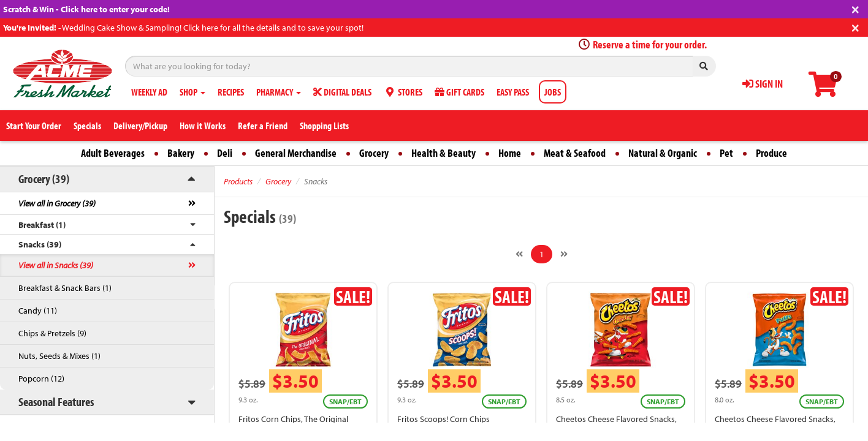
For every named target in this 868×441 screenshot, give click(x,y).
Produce (771, 153)
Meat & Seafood (575, 153)
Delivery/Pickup (140, 126)
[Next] (564, 254)
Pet (726, 153)
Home (510, 153)
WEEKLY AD (149, 92)
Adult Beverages (113, 153)
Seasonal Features (56, 401)
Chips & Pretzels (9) (52, 333)
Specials (87, 126)
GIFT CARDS (459, 92)
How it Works (203, 126)
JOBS (553, 92)
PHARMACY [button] (279, 92)
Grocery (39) (44, 179)
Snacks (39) (40, 244)
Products (238, 181)
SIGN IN (763, 84)
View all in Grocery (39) (57, 203)
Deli (225, 153)
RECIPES (231, 92)
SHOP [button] (192, 92)
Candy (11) (38, 311)
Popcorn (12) (41, 379)
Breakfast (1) (42, 225)
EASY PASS (513, 92)
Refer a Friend (263, 126)
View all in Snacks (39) (56, 265)
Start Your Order (34, 126)
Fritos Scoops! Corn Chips (444, 419)
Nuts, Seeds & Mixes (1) (59, 356)
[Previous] (519, 254)
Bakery (181, 153)
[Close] (855, 8)
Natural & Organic (663, 153)
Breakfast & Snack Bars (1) (65, 288)
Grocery (374, 153)
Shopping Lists (324, 126)
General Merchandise (296, 153)
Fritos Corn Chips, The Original (293, 419)
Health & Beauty (444, 153)
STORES (403, 92)
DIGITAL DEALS (342, 92)
